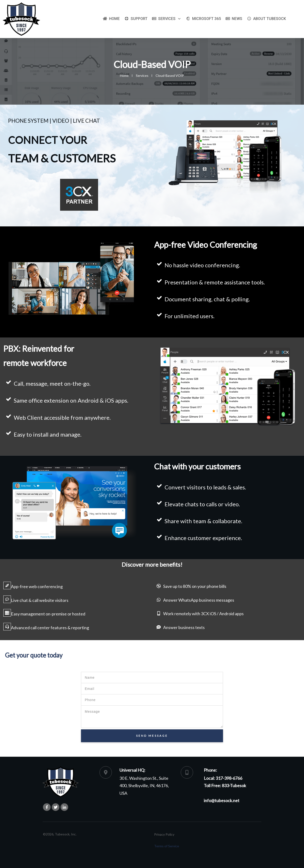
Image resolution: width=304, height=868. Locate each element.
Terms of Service (167, 846)
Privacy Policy (164, 834)
